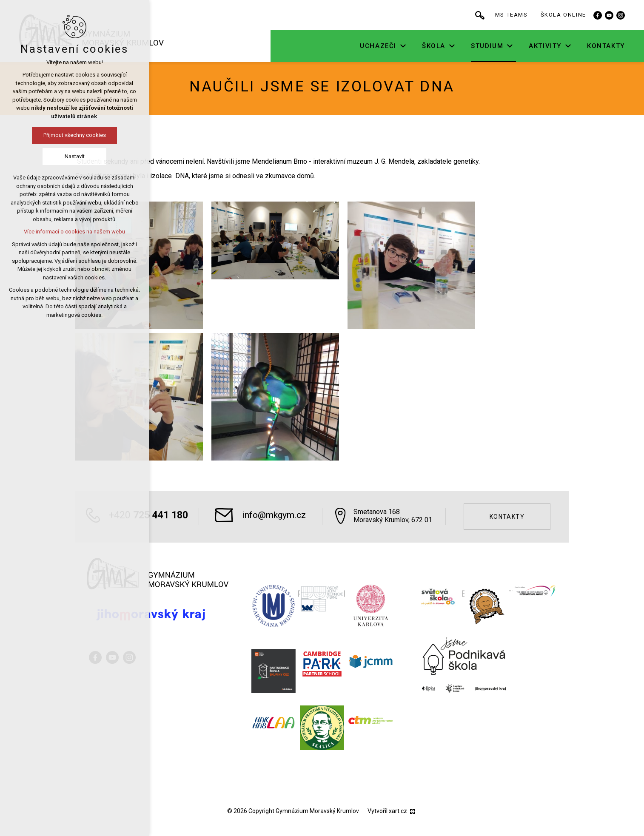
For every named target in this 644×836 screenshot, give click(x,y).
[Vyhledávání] (499, 15)
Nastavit (75, 156)
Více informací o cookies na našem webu (74, 232)
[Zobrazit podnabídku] (422, 46)
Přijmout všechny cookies (75, 135)
